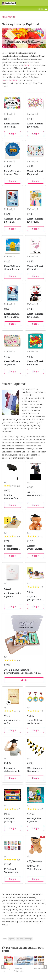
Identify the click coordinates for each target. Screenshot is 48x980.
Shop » (12, 134)
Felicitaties (8, 17)
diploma (25, 65)
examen (20, 939)
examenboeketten (11, 80)
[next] (45, 967)
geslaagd (28, 939)
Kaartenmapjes (41, 969)
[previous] (3, 967)
